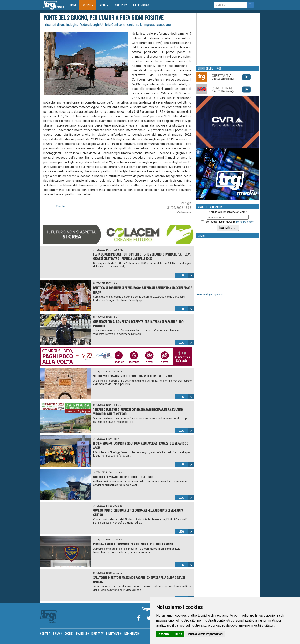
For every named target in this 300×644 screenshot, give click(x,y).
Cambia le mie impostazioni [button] (205, 634)
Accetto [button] (164, 634)
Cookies (69, 633)
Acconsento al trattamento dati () (230, 222)
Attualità (118, 372)
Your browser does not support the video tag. (228, 39)
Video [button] (104, 5)
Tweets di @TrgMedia (210, 294)
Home (75, 5)
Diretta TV (121, 5)
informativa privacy (244, 222)
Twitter (61, 206)
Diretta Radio (141, 5)
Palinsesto (82, 633)
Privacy (58, 633)
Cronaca (118, 473)
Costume (118, 250)
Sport (116, 283)
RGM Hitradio (132, 633)
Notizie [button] (88, 5)
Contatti (45, 633)
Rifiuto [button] (178, 634)
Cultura (117, 405)
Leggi (187, 275)
